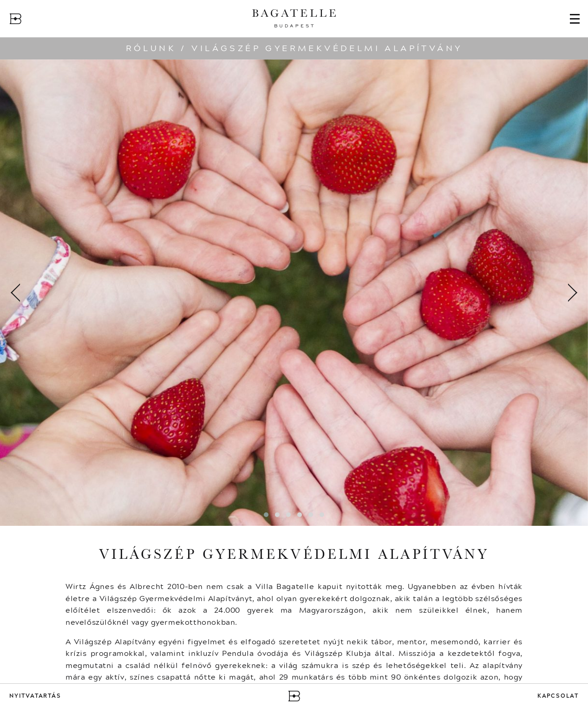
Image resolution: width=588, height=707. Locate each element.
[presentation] (16, 293)
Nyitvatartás (35, 696)
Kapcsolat (558, 696)
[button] (266, 515)
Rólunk (151, 48)
